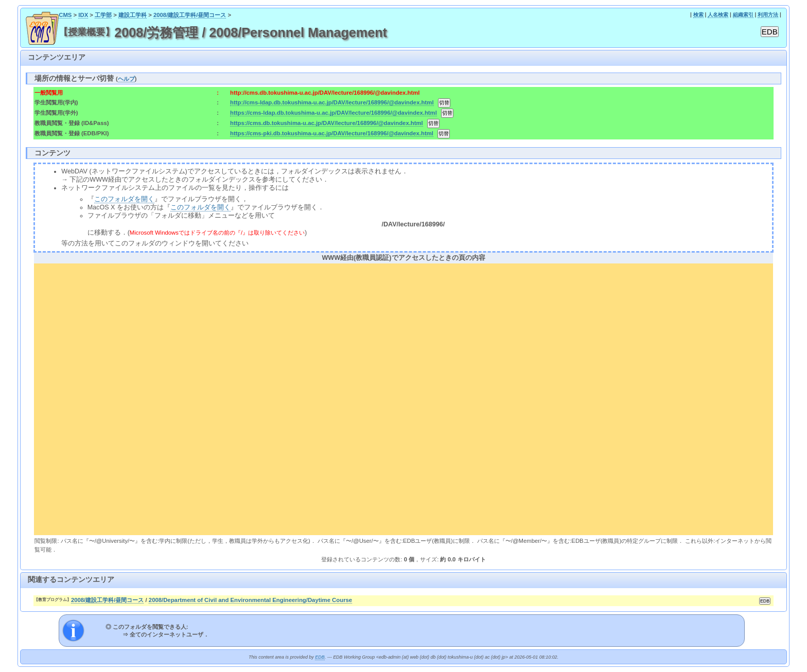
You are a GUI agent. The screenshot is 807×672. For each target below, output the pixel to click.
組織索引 (743, 15)
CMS (65, 15)
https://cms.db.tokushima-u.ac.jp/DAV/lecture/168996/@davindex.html (327, 123)
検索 (698, 15)
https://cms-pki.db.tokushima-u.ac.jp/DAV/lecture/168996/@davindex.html (332, 133)
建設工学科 (133, 15)
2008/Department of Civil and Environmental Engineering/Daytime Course (250, 600)
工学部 (103, 15)
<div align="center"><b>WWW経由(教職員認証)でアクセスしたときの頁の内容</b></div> (403, 398)
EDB (320, 657)
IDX (83, 15)
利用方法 (768, 15)
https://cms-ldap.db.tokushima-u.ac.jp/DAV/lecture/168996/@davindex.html (334, 113)
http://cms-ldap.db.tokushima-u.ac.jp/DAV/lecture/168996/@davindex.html (332, 102)
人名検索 (718, 15)
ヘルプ (126, 79)
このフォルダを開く (124, 199)
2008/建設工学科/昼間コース (190, 15)
